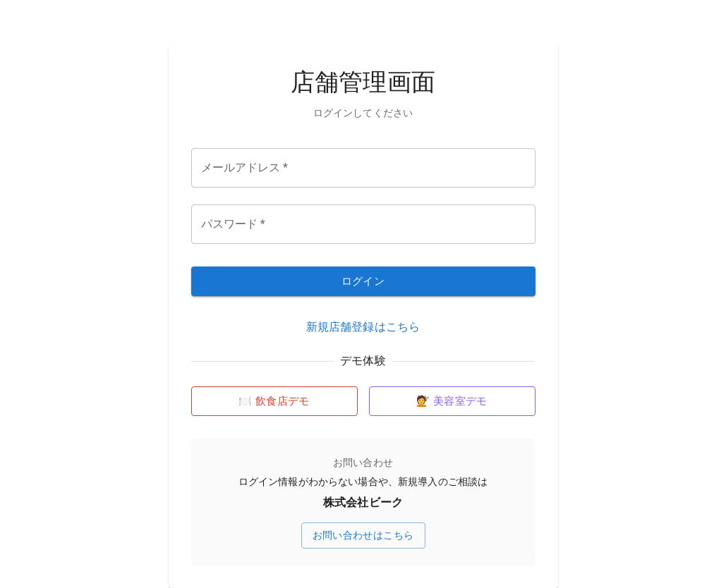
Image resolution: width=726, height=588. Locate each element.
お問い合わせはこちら (363, 535)
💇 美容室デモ (452, 401)
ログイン (363, 281)
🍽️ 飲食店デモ (274, 401)
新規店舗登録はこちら (363, 327)
